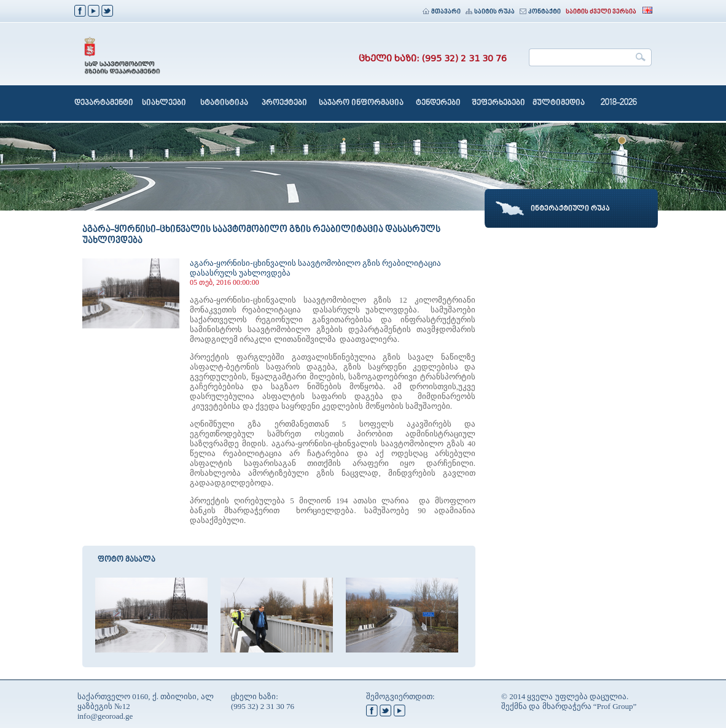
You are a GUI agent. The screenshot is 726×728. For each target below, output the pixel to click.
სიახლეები (164, 103)
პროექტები (284, 103)
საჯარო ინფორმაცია (361, 103)
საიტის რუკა (490, 12)
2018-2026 (619, 103)
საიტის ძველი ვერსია (601, 12)
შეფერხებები (498, 103)
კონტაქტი (540, 12)
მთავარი (442, 12)
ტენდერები (438, 103)
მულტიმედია (559, 103)
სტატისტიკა (224, 103)
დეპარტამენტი (104, 103)
